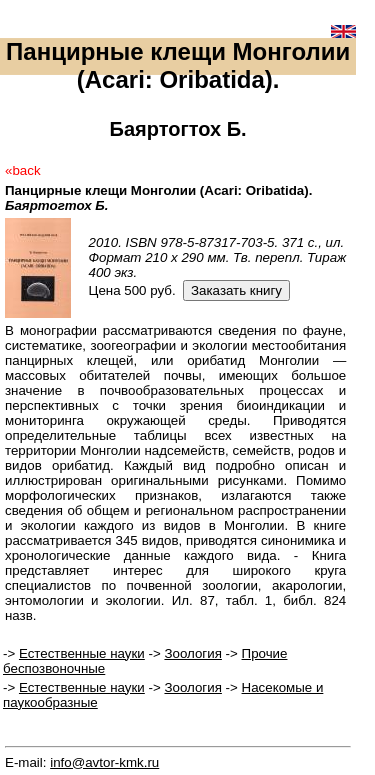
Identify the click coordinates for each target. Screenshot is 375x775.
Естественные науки (82, 653)
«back (23, 170)
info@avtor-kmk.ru (104, 762)
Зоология (192, 653)
